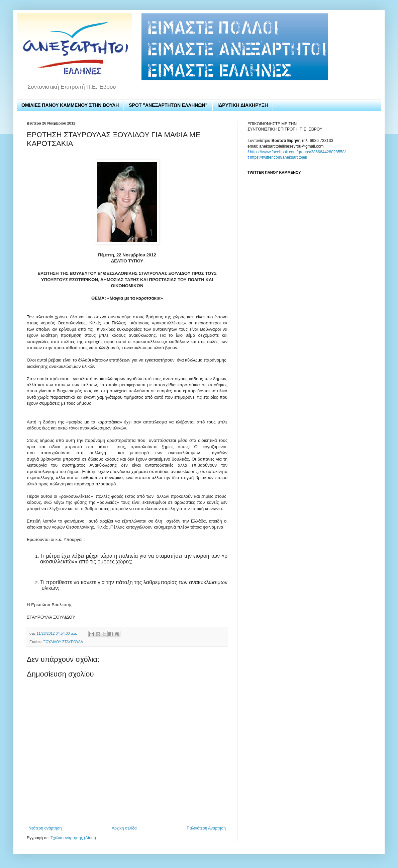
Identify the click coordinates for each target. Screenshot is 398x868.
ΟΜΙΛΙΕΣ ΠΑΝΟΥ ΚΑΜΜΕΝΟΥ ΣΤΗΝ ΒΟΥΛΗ (70, 105)
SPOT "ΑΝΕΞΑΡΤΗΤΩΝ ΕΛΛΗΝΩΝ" (168, 105)
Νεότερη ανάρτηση (45, 828)
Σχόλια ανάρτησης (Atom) (73, 838)
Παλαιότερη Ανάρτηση (206, 828)
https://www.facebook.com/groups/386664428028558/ (298, 152)
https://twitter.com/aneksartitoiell (278, 157)
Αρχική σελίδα (124, 828)
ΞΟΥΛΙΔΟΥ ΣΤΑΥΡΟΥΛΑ (63, 642)
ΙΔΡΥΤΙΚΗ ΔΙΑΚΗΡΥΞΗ (243, 105)
